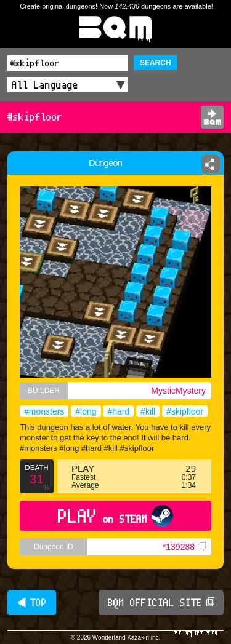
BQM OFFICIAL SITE (161, 603)
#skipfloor (185, 411)
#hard (118, 411)
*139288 (184, 547)
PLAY (115, 516)
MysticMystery (178, 391)
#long (86, 411)
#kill (148, 411)
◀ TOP (32, 603)
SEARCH (156, 63)
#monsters (44, 411)
